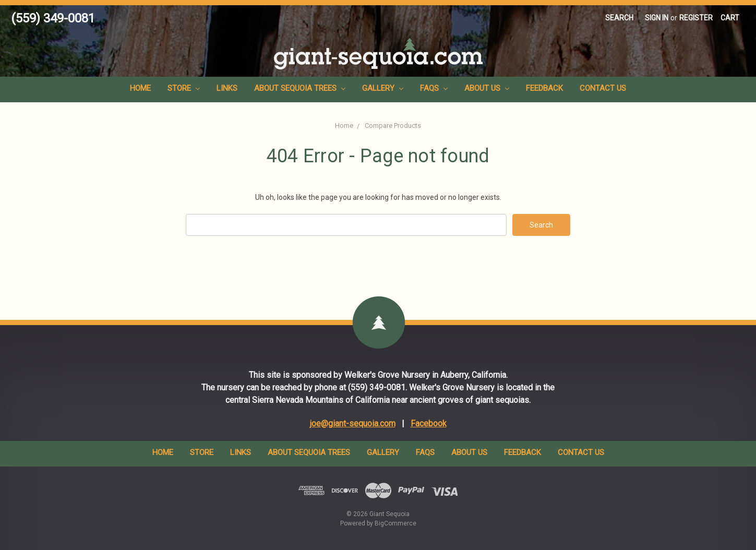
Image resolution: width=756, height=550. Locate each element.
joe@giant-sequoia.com (353, 423)
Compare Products (393, 125)
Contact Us (603, 88)
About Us (487, 88)
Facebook (429, 423)
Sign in (657, 18)
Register (696, 18)
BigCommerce (395, 523)
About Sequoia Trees (300, 88)
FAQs (434, 88)
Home (140, 88)
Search (619, 18)
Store (184, 88)
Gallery (383, 88)
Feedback (544, 88)
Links (227, 88)
